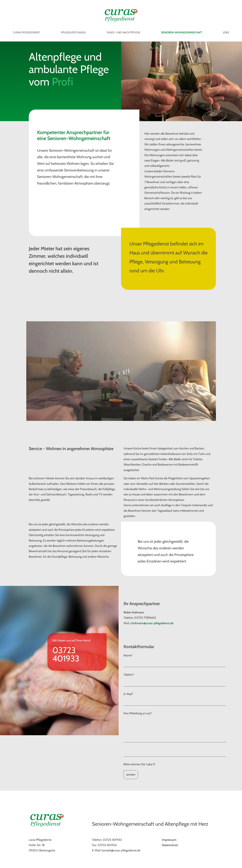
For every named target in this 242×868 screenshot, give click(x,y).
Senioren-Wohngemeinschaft (182, 32)
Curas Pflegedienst (27, 32)
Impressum (169, 840)
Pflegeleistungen (73, 32)
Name (128, 655)
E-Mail (128, 694)
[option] (121, 371)
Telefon (129, 675)
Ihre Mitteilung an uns (138, 713)
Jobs (226, 32)
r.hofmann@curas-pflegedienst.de (152, 623)
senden (131, 775)
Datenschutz (170, 845)
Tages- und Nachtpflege (123, 32)
